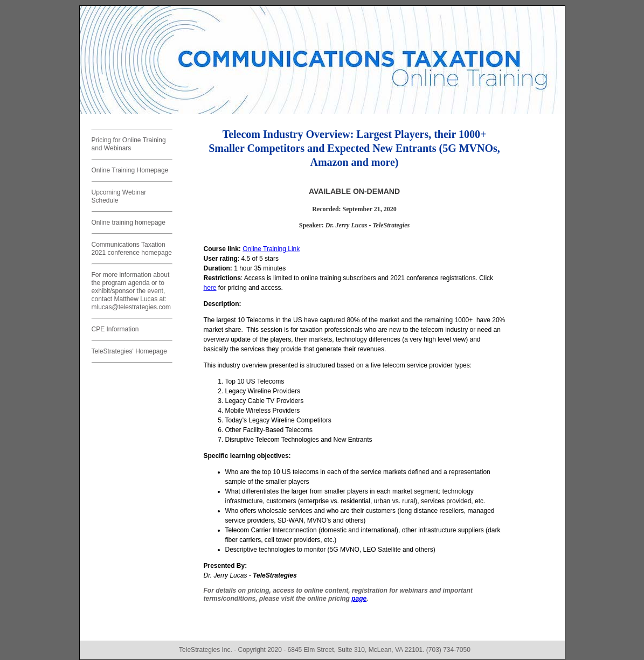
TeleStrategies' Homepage (129, 351)
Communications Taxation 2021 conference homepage (132, 249)
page (359, 599)
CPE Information (115, 329)
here (210, 288)
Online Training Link (271, 249)
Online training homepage (129, 223)
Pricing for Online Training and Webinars (129, 144)
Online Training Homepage (130, 170)
